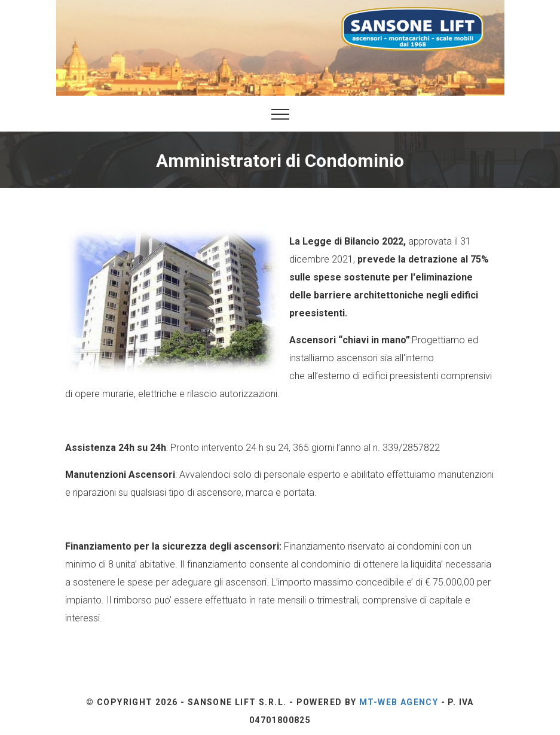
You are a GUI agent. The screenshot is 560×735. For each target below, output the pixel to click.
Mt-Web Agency (399, 702)
